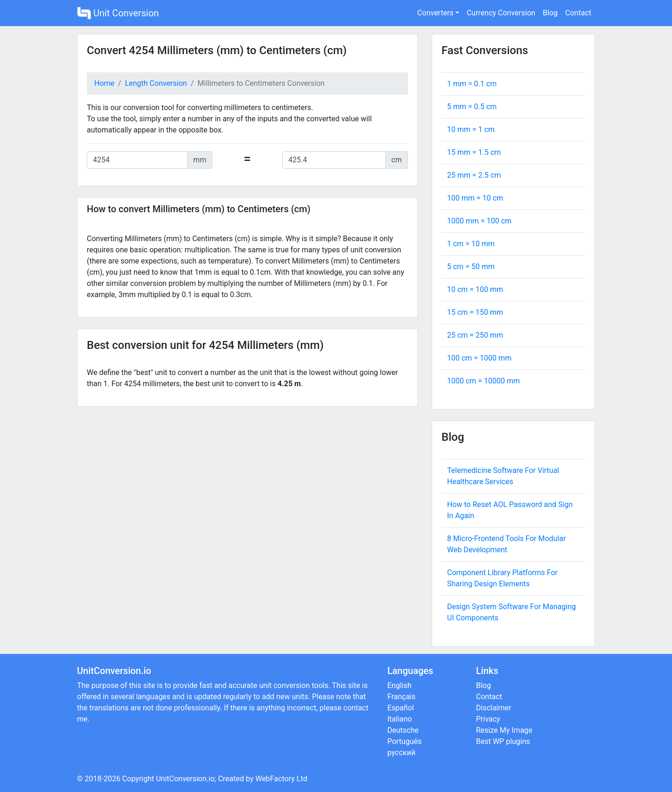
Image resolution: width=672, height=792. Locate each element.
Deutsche (403, 730)
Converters (435, 13)
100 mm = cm (475, 198)
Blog (550, 13)
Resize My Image (504, 730)
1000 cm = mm (483, 381)
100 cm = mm (479, 358)
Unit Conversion (118, 13)
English (399, 685)
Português (405, 741)
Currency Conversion (501, 13)
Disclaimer (493, 708)
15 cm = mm (475, 312)
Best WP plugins (503, 741)
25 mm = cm (474, 175)
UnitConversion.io (185, 779)
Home (104, 83)
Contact (578, 13)
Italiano (400, 719)
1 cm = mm (471, 244)
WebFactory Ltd (281, 779)
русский (401, 753)
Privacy (488, 719)
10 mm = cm (471, 129)
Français (402, 697)
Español (401, 708)
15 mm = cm (474, 152)
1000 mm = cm (479, 221)
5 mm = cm (472, 107)
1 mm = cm (472, 84)
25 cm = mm (475, 335)
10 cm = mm (475, 289)
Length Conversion (156, 83)
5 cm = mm (471, 267)
